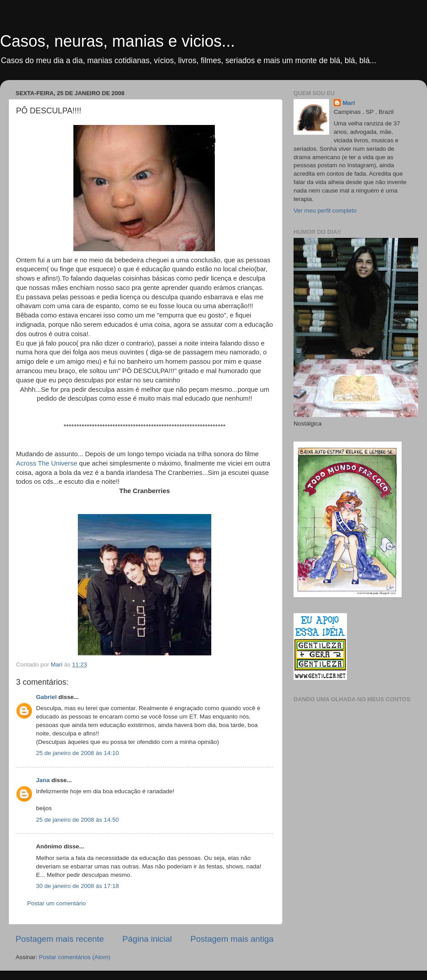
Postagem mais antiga (232, 939)
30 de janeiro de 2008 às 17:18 (77, 886)
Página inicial (147, 939)
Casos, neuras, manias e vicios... (117, 41)
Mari (349, 103)
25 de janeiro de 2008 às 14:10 (77, 753)
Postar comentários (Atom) (75, 957)
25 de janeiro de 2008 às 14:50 (77, 820)
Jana (43, 780)
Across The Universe (48, 463)
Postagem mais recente (60, 939)
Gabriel (46, 697)
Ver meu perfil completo (325, 211)
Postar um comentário (56, 903)
